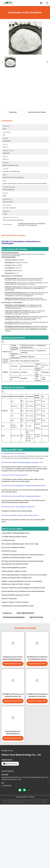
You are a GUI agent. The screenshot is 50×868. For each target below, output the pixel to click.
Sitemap (32, 797)
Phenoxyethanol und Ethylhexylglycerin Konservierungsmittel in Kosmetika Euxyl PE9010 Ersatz (13, 733)
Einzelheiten (13, 112)
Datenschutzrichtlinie (22, 797)
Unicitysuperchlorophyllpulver (14, 617)
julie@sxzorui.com (10, 764)
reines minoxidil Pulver (25, 613)
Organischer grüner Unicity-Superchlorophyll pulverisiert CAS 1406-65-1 (13, 658)
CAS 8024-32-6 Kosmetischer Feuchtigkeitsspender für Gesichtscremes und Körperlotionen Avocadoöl (37, 658)
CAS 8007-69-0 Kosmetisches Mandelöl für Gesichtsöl (37, 695)
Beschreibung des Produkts (37, 112)
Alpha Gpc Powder (36, 617)
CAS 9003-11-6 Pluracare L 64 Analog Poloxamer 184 (13, 695)
